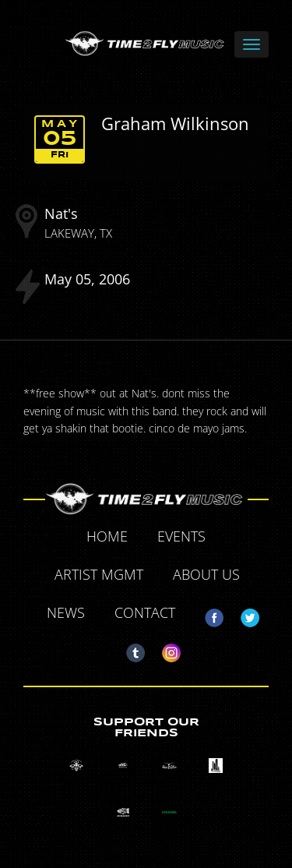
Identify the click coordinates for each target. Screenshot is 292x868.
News (66, 612)
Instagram (165, 650)
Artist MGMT (99, 574)
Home (107, 536)
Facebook (208, 615)
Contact (145, 612)
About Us (206, 574)
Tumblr (129, 650)
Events (181, 536)
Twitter (244, 615)
